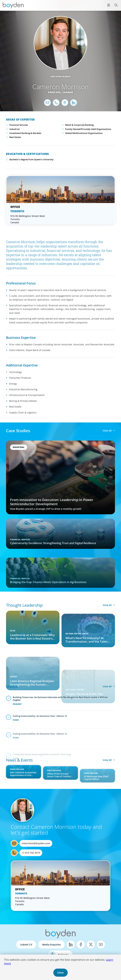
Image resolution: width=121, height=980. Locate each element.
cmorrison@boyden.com (36, 843)
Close (60, 973)
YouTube (101, 944)
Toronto (17, 211)
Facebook (81, 944)
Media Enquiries (51, 945)
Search (114, 3)
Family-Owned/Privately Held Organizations (88, 129)
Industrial (14, 129)
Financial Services (19, 125)
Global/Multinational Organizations (84, 133)
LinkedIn (71, 944)
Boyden (13, 5)
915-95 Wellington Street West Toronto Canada (28, 219)
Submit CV (26, 945)
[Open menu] (109, 5)
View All (107, 431)
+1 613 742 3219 (31, 853)
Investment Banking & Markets (25, 133)
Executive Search (61, 77)
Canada (68, 92)
